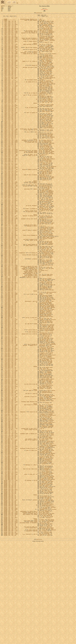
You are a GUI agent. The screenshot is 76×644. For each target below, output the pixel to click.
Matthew (44, 270)
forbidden (25, 610)
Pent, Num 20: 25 (10, 207)
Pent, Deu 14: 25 (10, 248)
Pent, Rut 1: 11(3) (10, 316)
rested (44, 387)
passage (48, 565)
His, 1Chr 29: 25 (10, 470)
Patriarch (23, 20)
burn (41, 117)
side (48, 173)
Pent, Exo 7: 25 (10, 98)
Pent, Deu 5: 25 (10, 238)
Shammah (42, 375)
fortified (50, 504)
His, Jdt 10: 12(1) (10, 516)
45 (51, 522)
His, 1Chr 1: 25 (10, 438)
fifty (47, 189)
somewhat (44, 327)
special (53, 464)
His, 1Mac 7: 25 (10, 535)
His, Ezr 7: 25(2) (10, 498)
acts (49, 433)
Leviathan (29, 572)
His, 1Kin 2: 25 (10, 381)
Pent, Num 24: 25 (10, 212)
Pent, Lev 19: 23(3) (10, 157)
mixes (25, 620)
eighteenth (45, 465)
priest (43, 141)
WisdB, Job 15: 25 (10, 580)
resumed (47, 223)
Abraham (27, 20)
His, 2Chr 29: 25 (10, 485)
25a (2, 11)
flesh (46, 597)
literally (48, 616)
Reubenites (51, 226)
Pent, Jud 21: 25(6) (10, 314)
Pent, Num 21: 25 (10, 208)
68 (37, 631)
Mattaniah (45, 507)
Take (41, 207)
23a (2, 7)
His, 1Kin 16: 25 (10, 403)
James (35, 266)
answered (45, 101)
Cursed (47, 29)
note (29, 43)
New (27, 34)
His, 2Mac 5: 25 (10, 555)
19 (40, 21)
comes (51, 634)
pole (47, 297)
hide (47, 630)
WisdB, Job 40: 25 (10, 604)
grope (46, 578)
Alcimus (46, 535)
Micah (41, 627)
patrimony (31, 323)
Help (17, 3)
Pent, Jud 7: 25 (10, 298)
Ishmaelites (22, 300)
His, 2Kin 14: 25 (10, 426)
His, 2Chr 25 (10, 480)
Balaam (44, 212)
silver (51, 138)
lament (42, 619)
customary (54, 61)
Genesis (32, 20)
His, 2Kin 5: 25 (10, 417)
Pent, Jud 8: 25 (10, 301)
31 (25, 35)
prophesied (45, 193)
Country (42, 544)
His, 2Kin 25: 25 (10, 437)
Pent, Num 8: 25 (10, 189)
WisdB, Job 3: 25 (10, 573)
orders (50, 81)
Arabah (47, 427)
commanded (45, 342)
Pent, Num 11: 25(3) (10, 193)
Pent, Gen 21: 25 (10, 45)
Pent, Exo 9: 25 (10, 102)
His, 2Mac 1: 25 (10, 548)
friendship (46, 536)
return (43, 219)
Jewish (51, 152)
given (27, 536)
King (45, 365)
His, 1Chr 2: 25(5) (10, 441)
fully (47, 567)
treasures (47, 469)
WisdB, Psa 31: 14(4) (10, 623)
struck (43, 102)
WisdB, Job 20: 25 (10, 584)
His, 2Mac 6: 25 (10, 556)
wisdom (43, 498)
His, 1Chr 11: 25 (10, 449)
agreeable (44, 576)
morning (46, 63)
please (50, 550)
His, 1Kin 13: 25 (10, 398)
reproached (52, 45)
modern (49, 414)
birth (51, 65)
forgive (44, 339)
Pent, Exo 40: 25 (10, 140)
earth (46, 608)
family (31, 182)
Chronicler (46, 452)
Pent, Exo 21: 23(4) (10, 115)
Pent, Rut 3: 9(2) (10, 321)
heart (51, 624)
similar (47, 90)
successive (45, 359)
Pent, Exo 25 (10, 120)
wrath (49, 637)
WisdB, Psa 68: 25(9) (10, 635)
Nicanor (42, 571)
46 (44, 623)
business (26, 322)
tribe (32, 218)
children (51, 236)
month (51, 437)
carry (47, 181)
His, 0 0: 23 (10, 328)
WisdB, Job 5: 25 (10, 574)
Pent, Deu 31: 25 (10, 262)
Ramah (48, 281)
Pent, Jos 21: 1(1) (10, 285)
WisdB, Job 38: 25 (10, 600)
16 (35, 35)
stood (49, 417)
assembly (49, 486)
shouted (48, 370)
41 (30, 243)
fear (47, 573)
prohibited (23, 534)
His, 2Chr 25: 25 (10, 483)
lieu (46, 61)
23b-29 (2, 7)
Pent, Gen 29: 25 (10, 63)
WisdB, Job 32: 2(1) (10, 595)
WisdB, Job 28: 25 (10, 590)
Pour (41, 637)
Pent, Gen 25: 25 (10, 51)
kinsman (25, 317)
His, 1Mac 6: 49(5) (10, 534)
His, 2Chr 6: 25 (10, 473)
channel (52, 600)
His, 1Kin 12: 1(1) (10, 394)
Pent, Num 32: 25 (10, 226)
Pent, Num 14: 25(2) (10, 197)
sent (43, 364)
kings (30, 302)
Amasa (50, 369)
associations (53, 409)
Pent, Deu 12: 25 (10, 245)
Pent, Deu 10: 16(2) (10, 243)
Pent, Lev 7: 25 (10, 144)
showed (43, 292)
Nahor (41, 33)
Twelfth (42, 421)
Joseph (41, 80)
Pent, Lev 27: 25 (10, 171)
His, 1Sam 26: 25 (10, 350)
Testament (31, 34)
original (29, 167)
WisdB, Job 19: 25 (10, 582)
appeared (45, 551)
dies (45, 586)
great (43, 454)
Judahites (43, 451)
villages (51, 506)
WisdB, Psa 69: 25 (10, 637)
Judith (31, 511)
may (43, 248)
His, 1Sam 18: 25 (10, 342)
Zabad (41, 445)
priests (24, 302)
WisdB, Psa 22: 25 (10, 615)
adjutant (54, 422)
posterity (25, 319)
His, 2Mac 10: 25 (10, 563)
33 (45, 267)
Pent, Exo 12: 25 (10, 104)
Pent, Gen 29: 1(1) (10, 60)
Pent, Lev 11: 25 (10, 146)
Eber (44, 30)
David (51, 350)
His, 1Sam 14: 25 (10, 338)
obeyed (45, 360)
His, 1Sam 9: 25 (10, 333)
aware (47, 356)
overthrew (45, 40)
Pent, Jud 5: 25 (10, 294)
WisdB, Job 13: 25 (10, 579)
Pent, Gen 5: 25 (10, 27)
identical (52, 386)
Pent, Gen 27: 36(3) (10, 59)
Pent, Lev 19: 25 (10, 159)
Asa (52, 402)
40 (41, 92)
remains (52, 545)
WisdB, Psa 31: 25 (10, 624)
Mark (49, 636)
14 (32, 95)
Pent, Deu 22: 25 (10, 251)
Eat (50, 109)
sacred (52, 129)
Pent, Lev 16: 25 (10, 154)
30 (40, 54)
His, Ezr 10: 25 (10, 500)
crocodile (44, 572)
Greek (32, 611)
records (43, 524)
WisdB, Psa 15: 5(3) (10, 610)
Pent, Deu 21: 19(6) (10, 249)
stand (47, 244)
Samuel (42, 334)
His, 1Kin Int (10, 377)
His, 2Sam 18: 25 (10, 370)
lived (44, 33)
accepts (51, 256)
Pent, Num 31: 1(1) (10, 223)
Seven (41, 98)
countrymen (51, 168)
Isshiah (42, 462)
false (25, 481)
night (47, 296)
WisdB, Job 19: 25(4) (10, 583)
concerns (44, 506)
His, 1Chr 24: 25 (10, 462)
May (41, 265)
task (49, 509)
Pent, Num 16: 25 (10, 201)
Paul (30, 36)
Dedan (52, 595)
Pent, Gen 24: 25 (10, 47)
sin (49, 339)
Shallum (49, 442)
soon (51, 101)
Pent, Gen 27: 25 (10, 57)
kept (24, 111)
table (46, 177)
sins (46, 332)
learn (52, 270)
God (41, 22)
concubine (53, 380)
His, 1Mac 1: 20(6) (10, 524)
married (53, 97)
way (50, 292)
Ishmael (48, 37)
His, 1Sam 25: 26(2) (10, 349)
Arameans (47, 479)
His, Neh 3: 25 (10, 501)
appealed (44, 107)
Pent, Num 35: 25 (10, 230)
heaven (48, 473)
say (49, 625)
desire (46, 566)
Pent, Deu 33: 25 (10, 265)
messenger (49, 69)
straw (51, 47)
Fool (41, 348)
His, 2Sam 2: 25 (10, 355)
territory (45, 277)
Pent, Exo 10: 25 (10, 103)
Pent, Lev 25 (10, 163)
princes (53, 298)
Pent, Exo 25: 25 (10, 122)
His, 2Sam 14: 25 (10, 366)
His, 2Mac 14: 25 (10, 569)
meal (47, 351)
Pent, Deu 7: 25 (10, 240)
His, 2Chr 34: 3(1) (10, 490)
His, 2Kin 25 (10, 435)
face (51, 186)
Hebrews (27, 266)
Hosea (28, 627)
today (48, 378)
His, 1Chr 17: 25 (10, 455)
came (10, 7)
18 (40, 20)
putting (45, 91)
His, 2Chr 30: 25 (10, 486)
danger (28, 623)
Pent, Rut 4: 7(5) (10, 327)
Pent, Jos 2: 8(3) (10, 266)
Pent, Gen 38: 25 (10, 79)
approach (46, 563)
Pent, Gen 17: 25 (10, 37)
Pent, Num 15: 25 (10, 198)
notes (32, 77)
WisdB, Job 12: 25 (10, 578)
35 (48, 95)
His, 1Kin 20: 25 (10, 405)
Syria (46, 392)
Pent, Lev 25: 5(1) (10, 165)
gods (51, 240)
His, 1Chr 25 (10, 463)
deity (24, 613)
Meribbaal (42, 371)
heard (50, 432)
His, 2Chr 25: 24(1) (10, 481)
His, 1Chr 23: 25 (10, 461)
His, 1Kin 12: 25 (10, 395)
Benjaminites (51, 312)
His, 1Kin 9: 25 (10, 389)
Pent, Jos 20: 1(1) (10, 283)
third (45, 71)
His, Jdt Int (10, 511)
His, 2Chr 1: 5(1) (10, 472)
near (27, 321)
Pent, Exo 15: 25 (10, 107)
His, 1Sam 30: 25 (10, 353)
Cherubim (50, 613)
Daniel (34, 524)
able (48, 112)
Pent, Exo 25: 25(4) (10, 123)
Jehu (43, 422)
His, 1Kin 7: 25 (10, 387)
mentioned (29, 50)
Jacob (31, 21)
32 (31, 35)
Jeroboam (42, 395)
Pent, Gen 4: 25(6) (10, 26)
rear (47, 191)
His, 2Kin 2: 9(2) (10, 410)
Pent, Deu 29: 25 (10, 261)
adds (47, 519)
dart (43, 584)
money (52, 559)
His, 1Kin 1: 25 (10, 378)
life (48, 517)
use (27, 126)
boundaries (52, 426)
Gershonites (46, 176)
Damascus (29, 267)
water (48, 294)
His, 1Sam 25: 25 (10, 347)
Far (41, 39)
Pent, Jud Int (10, 291)
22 (45, 95)
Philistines (28, 358)
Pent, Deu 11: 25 (10, 244)
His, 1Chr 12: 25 (10, 451)
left (47, 68)
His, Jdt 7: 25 (10, 514)
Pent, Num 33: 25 (10, 227)
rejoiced (47, 594)
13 (40, 30)
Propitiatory (23, 151)
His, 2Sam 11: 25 (10, 362)
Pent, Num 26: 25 (10, 217)
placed (51, 123)
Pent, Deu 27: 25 (10, 256)
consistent (50, 41)
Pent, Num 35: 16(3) (10, 229)
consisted (49, 188)
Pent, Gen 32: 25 (10, 68)
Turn (41, 616)
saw (42, 94)
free (33, 166)
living (51, 382)
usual (47, 343)
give (49, 301)
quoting (32, 629)
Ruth (42, 77)
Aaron (41, 97)
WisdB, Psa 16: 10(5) (10, 611)
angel (52, 210)
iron (52, 265)
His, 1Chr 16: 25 (10, 454)
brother (49, 462)
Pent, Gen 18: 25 (10, 39)
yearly (53, 391)
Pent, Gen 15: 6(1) (10, 36)
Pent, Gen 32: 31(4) (10, 70)
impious (50, 538)
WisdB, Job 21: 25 (10, 586)
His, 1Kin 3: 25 (10, 382)
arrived (49, 555)
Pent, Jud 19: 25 (10, 310)
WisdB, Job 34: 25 (10, 598)
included (50, 277)
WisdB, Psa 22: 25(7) (10, 616)
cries (52, 603)
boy (46, 330)
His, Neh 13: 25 (10, 509)
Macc (35, 522)
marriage (25, 77)
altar (49, 55)
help (47, 514)
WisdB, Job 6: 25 (10, 576)
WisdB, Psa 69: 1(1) (10, 636)
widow (52, 318)
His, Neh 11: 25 (10, 506)
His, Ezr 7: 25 (10, 496)
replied (45, 103)
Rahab (46, 269)
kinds (48, 22)
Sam (35, 61)
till (49, 415)
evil (48, 403)
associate (44, 467)
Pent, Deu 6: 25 (10, 239)
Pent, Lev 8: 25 (10, 145)
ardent (29, 620)
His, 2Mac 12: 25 (10, 567)
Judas (44, 527)
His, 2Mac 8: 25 (10, 559)
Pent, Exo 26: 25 (10, 124)
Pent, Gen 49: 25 (10, 89)
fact (28, 349)
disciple (25, 410)
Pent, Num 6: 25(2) (10, 187)
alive (26, 565)
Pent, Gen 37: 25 (10, 76)
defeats (50, 359)
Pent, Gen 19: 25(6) (10, 41)
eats (46, 144)
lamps (51, 140)
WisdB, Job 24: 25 (10, 588)
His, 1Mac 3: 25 (10, 527)
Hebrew (50, 26)
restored (44, 426)
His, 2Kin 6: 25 (10, 418)
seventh (45, 221)
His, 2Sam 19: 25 (10, 371)
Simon (41, 545)
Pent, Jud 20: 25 (10, 312)
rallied (53, 355)
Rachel (45, 65)
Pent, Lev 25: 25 (10, 168)
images (43, 240)
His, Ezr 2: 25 (10, 495)
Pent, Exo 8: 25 (10, 101)
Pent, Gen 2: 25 (10, 24)
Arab (48, 531)
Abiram (24, 200)
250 (2, 10)
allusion (46, 272)
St (27, 36)
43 (44, 21)
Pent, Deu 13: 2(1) (10, 247)
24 (1, 8)
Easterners (23, 60)
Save (41, 520)
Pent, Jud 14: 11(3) (10, 307)
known (50, 115)
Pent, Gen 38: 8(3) (10, 77)
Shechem (50, 303)
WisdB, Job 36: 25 (10, 599)
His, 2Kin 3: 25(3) (10, 414)
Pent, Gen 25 (10, 49)
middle (32, 621)
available (24, 165)
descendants (45, 74)
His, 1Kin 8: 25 (10, 388)
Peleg (44, 438)
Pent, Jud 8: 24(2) (10, 300)
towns (53, 208)
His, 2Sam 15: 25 (10, 367)
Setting (42, 227)
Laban (44, 66)
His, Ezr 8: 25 (10, 499)
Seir (30, 206)
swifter (48, 577)
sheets (53, 181)
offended (49, 443)
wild (53, 22)
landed (45, 166)
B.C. (29, 377)
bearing (48, 451)
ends (48, 127)
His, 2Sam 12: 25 (10, 364)
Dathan (45, 202)
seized (45, 208)
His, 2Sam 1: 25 (10, 354)
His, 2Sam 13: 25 (10, 365)
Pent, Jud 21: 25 (10, 313)
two (46, 30)
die (50, 238)
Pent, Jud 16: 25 (10, 308)
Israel (41, 208)
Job (35, 572)
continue (50, 337)
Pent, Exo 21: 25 (10, 117)
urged (43, 569)
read (29, 152)
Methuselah (45, 27)
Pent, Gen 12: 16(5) (10, 35)
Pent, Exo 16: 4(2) (10, 108)
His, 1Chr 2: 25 (10, 439)
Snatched (42, 264)
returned (44, 552)
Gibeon (44, 281)
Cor (42, 267)
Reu (47, 438)
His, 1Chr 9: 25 (10, 448)
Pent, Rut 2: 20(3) (10, 317)
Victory (26, 511)
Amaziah (42, 483)
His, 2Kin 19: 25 (10, 432)
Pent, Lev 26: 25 (10, 169)
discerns (49, 598)
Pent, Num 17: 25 (10, 204)
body (24, 290)
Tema (47, 595)
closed (52, 243)
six (51, 172)
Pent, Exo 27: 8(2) (10, 126)
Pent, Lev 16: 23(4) (10, 152)
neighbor (51, 118)
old (44, 237)
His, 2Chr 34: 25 (10, 491)
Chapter (35, 49)
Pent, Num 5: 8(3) (10, 182)
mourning (52, 525)
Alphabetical (3, 6)
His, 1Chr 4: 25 (10, 442)
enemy (46, 393)
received (50, 128)
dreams (27, 247)
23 (37, 115)
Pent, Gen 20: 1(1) (10, 43)
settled (50, 429)
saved (46, 87)
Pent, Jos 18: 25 (10, 281)
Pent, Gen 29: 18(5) (10, 61)
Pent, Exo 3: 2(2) (10, 95)
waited (44, 293)
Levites (48, 262)
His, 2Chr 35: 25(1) (10, 494)
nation (47, 537)
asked (43, 294)
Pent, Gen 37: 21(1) (10, 75)
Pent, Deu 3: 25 (10, 234)
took (48, 96)
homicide (50, 230)
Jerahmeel (49, 439)
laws (50, 167)
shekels (48, 459)
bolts (46, 265)
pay (50, 347)
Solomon (47, 381)
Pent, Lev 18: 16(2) (10, 155)
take (45, 118)
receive (44, 161)
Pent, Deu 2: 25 (10, 233)
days (44, 98)
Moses (41, 101)
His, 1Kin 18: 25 (10, 404)
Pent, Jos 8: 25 (10, 274)
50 (40, 166)
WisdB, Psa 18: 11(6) (10, 613)
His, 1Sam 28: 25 (10, 351)
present (47, 44)
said (42, 29)
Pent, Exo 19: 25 (10, 113)
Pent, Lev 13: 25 (10, 148)
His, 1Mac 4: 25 (10, 528)
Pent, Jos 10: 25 (10, 276)
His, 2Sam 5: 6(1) (10, 358)
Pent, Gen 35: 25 (10, 73)
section (44, 115)
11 (35, 20)
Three (41, 389)
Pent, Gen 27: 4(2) (10, 56)
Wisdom (41, 108)
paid (47, 458)
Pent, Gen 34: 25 (10, 71)
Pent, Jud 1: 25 (10, 292)
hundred (50, 33)
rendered (50, 34)
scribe (50, 372)
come (49, 584)
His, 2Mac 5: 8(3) (10, 553)
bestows (43, 410)
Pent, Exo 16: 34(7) (10, 111)
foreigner (52, 161)
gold (48, 139)
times (44, 389)
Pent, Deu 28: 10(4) (10, 259)
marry (49, 317)
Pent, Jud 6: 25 (10, 296)
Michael (45, 444)
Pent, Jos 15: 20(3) (10, 279)
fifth (49, 159)
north (45, 173)
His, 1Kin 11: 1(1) (10, 392)
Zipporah (44, 96)
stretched (50, 580)
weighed (45, 499)
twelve (49, 387)
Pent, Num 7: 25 (10, 188)
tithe (52, 248)
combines (42, 43)
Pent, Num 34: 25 (10, 228)
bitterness (51, 586)
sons (49, 30)
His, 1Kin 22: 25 (10, 408)
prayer (45, 632)
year (51, 159)
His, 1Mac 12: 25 (10, 542)
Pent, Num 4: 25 (10, 181)
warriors (49, 354)
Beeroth (52, 281)
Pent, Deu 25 (10, 254)
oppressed (53, 631)
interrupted (27, 223)
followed (47, 201)
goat (49, 222)
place (50, 343)
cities (52, 40)
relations (51, 25)
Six (41, 459)
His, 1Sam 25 (10, 345)
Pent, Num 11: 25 (10, 192)
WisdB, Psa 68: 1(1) (10, 631)
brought (46, 391)
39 (37, 132)
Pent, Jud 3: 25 (10, 293)
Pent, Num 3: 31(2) (10, 177)
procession (46, 634)
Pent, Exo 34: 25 (10, 133)
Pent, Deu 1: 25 (10, 232)
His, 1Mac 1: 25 (10, 525)
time (10, 10)
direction (49, 258)
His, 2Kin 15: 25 (10, 428)
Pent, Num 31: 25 (10, 224)
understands (23, 609)
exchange (46, 248)
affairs (30, 322)
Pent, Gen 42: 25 (10, 81)
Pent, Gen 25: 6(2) (10, 50)
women (45, 134)
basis (25, 611)
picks (50, 146)
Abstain (42, 245)
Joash (41, 424)
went (46, 113)
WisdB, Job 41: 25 (10, 608)
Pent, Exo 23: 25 (10, 119)
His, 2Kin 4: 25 (10, 415)
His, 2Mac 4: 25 (10, 552)
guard (50, 191)
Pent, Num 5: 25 (10, 184)
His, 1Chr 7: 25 (10, 445)
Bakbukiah (51, 507)
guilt (45, 143)
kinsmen (45, 448)
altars (47, 179)
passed (47, 98)
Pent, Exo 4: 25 (10, 96)
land (48, 156)
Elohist (52, 44)
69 (30, 636)
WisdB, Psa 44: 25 (10, 630)
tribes (25, 46)
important (46, 167)
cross (47, 234)
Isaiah (51, 249)
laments (30, 522)
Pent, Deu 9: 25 (10, 242)
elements (47, 43)
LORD (51, 107)
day (47, 71)
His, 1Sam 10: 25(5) (10, 335)
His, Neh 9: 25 (10, 504)
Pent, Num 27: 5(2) (10, 218)
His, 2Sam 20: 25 (10, 372)
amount (43, 138)
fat (51, 144)
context (47, 56)
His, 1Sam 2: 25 (10, 332)
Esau (31, 54)
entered (51, 521)
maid (52, 73)
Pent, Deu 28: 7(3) (10, 258)
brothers (52, 527)
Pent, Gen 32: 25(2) (10, 69)
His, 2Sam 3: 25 (10, 356)
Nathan (53, 364)
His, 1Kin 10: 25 (10, 391)
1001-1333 (41, 13)
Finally (42, 191)
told (51, 84)
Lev (35, 152)
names (25, 50)
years (50, 189)
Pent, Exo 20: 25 (10, 114)
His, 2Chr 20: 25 (10, 476)
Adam (42, 25)
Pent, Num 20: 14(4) (10, 206)
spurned (51, 615)
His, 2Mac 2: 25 (10, 550)
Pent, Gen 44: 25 (10, 84)
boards (45, 135)
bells (41, 139)
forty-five (42, 172)
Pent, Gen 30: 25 (10, 65)
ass (45, 210)
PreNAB (10, 20)
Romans (33, 36)
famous (48, 449)
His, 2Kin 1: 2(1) (10, 409)
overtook (48, 66)
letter (43, 562)
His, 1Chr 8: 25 (10, 447)
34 (29, 35)
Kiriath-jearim (47, 495)
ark (30, 111)
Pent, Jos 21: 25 (10, 286)
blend (43, 129)
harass (46, 579)
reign (29, 392)
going (46, 415)
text (48, 31)
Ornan (50, 458)
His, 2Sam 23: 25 (10, 375)
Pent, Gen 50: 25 (10, 91)
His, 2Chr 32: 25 (10, 487)
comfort (49, 592)
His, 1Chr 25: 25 (10, 465)
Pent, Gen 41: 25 (10, 80)
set (46, 82)
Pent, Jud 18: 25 (10, 309)
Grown (41, 237)
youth (46, 557)
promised (23, 510)
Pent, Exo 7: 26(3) (10, 100)
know (46, 574)
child (51, 325)
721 (26, 377)
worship (29, 481)
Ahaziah (43, 419)
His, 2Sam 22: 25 (10, 373)
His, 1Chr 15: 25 (10, 453)
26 (40, 26)
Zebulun (51, 228)
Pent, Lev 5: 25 (10, 143)
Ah (40, 234)
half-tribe (49, 286)
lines (48, 621)
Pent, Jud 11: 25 (10, 304)
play (51, 59)
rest (45, 200)
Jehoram (51, 419)
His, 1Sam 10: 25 (10, 334)
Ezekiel (34, 132)
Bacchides (42, 538)
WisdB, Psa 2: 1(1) (10, 609)
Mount (53, 412)
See (28, 384)
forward (51, 353)
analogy (51, 157)
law (28, 155)
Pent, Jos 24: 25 (10, 288)
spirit (43, 306)
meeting (46, 175)
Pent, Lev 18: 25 (10, 156)
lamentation (53, 494)
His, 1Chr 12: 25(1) (10, 452)
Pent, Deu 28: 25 (10, 260)
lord (48, 347)
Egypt (48, 85)
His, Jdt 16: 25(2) (10, 519)
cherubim (44, 386)
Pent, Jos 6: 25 (10, 269)
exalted (49, 470)
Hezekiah (42, 487)
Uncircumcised (43, 157)
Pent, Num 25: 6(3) (10, 215)
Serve (51, 57)
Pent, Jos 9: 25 (10, 275)
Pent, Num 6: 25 (10, 186)
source (23, 43)
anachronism (51, 35)
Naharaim (25, 255)
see (27, 43)
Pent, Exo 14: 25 (10, 106)
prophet (49, 364)
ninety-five (51, 503)
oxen (53, 387)
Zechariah (44, 247)
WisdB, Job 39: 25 (10, 603)
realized (48, 130)
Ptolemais (51, 568)
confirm (52, 361)
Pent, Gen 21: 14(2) (10, 44)
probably (47, 123)
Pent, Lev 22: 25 (10, 161)
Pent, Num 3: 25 (10, 175)
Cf (32, 108)
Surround (43, 122)
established (51, 392)
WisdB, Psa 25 (10, 618)
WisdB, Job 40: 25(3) (10, 605)
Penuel (49, 447)
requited (49, 373)
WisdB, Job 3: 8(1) (10, 572)
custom (26, 327)
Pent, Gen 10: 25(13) (11, 31)
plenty (46, 47)
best (27, 152)
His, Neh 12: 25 (10, 507)
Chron (25, 279)
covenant (51, 288)
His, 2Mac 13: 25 (10, 568)
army (47, 405)
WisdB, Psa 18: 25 (10, 614)
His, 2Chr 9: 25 (10, 474)
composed (50, 493)
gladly (46, 301)
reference (44, 494)
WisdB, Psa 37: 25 (10, 626)
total (53, 274)
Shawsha (42, 372)
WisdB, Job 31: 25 (10, 594)
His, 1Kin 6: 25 (10, 386)
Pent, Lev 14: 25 (10, 149)
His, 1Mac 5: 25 (10, 530)
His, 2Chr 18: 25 (10, 475)
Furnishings (30, 92)
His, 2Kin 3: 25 (10, 413)
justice (46, 239)
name (27, 54)
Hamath (47, 544)
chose (46, 538)
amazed (47, 64)
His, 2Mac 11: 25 (10, 566)
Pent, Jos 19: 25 (10, 282)
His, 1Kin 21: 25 (10, 407)
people (52, 476)
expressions (51, 620)
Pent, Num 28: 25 (10, 221)
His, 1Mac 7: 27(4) (10, 536)
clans (49, 217)
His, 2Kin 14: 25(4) (10, 427)
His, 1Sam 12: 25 (10, 337)
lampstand (47, 178)
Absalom (53, 365)
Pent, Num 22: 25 (10, 210)
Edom (46, 54)
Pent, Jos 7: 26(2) (10, 272)
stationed (44, 485)
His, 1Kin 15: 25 (10, 402)
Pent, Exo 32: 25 (10, 130)
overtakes (51, 573)
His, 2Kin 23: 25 (10, 434)
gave (48, 65)
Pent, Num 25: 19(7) (10, 216)
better (51, 304)
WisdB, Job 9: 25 (10, 577)
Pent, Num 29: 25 (10, 222)
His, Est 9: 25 (10, 521)
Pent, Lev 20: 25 (10, 160)
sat (46, 76)
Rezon (42, 392)
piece (52, 96)
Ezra (49, 496)
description (52, 90)
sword (50, 169)
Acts (35, 34)
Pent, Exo (10, 92)
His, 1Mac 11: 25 (10, 541)
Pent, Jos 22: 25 (10, 287)
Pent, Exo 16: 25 (10, 109)
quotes (52, 629)
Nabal (51, 348)
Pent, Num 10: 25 (10, 191)
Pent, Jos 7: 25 (10, 271)
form (29, 409)
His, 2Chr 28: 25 (10, 484)
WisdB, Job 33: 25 (10, 597)
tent (50, 175)
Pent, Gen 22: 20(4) (10, 46)
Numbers (42, 95)
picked (43, 112)
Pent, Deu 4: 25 (10, 236)
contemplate (47, 599)
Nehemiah (33, 279)
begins (53, 619)
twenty (41, 135)
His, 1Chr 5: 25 (10, 443)
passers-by (45, 398)
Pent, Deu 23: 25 (10, 253)
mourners (42, 592)
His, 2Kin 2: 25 (10, 412)
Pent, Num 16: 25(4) (10, 202)
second (45, 402)
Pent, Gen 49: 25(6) (10, 90)
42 (51, 627)
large (52, 405)
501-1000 (37, 13)
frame (52, 122)
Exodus (36, 92)
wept (48, 593)
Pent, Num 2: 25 (10, 173)
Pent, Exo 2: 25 (10, 94)
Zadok (53, 367)
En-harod (49, 375)
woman (45, 150)
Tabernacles (29, 632)
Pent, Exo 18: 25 (10, 112)
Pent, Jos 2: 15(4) (10, 267)
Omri (43, 403)
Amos (42, 259)
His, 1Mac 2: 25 (10, 526)
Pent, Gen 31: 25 (10, 66)
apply (47, 611)
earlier (47, 358)
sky (29, 108)
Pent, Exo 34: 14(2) (10, 132)
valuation (46, 171)
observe (52, 104)
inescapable (23, 623)
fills (51, 452)
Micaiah (53, 408)
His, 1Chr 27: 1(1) (10, 468)
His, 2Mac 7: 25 (10, 557)
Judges (24, 70)
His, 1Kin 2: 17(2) (10, 380)
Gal (41, 34)
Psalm (34, 108)
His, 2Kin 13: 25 (10, 424)
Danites (44, 309)
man (43, 24)
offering (49, 143)
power (50, 520)
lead (46, 604)
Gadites (44, 226)
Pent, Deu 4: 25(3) (10, 237)
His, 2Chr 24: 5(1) (10, 478)
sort (52, 162)
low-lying (51, 197)
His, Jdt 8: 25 (10, 515)
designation (46, 300)
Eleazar (49, 97)
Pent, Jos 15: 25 (10, 280)
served (51, 261)
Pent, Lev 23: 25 (10, 162)
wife (49, 24)
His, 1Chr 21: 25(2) (10, 459)
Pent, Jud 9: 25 (10, 303)
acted (46, 532)
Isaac (26, 21)
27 (37, 20)
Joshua (25, 61)
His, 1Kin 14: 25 (10, 399)
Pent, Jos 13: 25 (10, 277)
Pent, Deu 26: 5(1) (10, 255)
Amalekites (53, 196)
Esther (47, 521)
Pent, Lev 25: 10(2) (10, 166)
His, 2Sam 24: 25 (10, 376)
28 (41, 100)
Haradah (51, 227)
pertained (50, 467)
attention (54, 347)
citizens (44, 303)
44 (45, 243)
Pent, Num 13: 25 (10, 195)
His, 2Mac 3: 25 (10, 551)
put (47, 369)
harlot (52, 269)
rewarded (48, 614)
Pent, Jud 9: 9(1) (10, 302)
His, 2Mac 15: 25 (10, 571)
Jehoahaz (49, 424)
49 (47, 623)
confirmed (52, 567)
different (49, 327)
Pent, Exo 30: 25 (10, 129)
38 (42, 92)
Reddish (42, 53)
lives (52, 87)
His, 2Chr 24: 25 (10, 479)
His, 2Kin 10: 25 (10, 423)
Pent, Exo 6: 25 (10, 97)
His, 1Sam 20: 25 (10, 343)
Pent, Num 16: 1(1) (10, 200)
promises (23, 36)
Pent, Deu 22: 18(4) (10, 250)
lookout (44, 370)
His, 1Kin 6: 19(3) (10, 384)
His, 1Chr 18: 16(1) (10, 457)
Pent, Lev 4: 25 (10, 141)
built (44, 55)
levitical (51, 481)
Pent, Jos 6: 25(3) (10, 270)
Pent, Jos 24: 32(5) (10, 290)
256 (2, 10)
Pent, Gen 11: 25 (10, 33)
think (50, 490)
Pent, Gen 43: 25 (10, 82)
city (46, 484)
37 (37, 35)
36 (41, 21)
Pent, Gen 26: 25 (10, 55)
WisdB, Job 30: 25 (10, 593)
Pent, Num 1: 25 (10, 172)
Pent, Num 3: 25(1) (10, 176)
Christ (31, 609)
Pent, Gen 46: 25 (10, 86)
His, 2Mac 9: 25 (10, 561)
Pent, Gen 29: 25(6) (10, 64)
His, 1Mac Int (10, 522)
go (46, 253)
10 (49, 165)
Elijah (41, 404)
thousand (48, 172)
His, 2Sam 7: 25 (10, 361)
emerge (49, 51)
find (47, 408)
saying (24, 272)
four (50, 474)
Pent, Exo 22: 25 (10, 118)
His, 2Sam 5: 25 (10, 360)
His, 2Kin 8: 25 (10, 419)
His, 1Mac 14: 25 (10, 546)
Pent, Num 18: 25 (10, 205)
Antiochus (47, 547)
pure (46, 139)
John (34, 636)
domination (23, 490)
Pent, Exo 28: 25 (10, 127)
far (44, 50)
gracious (49, 548)
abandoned (52, 491)
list (45, 279)
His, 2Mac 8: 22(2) (10, 558)
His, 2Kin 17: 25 (10, 429)
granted (45, 26)
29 (40, 259)
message (53, 540)
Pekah (48, 428)
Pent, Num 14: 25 (10, 196)
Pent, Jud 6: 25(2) (10, 297)
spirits (47, 308)
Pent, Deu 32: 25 (10, 264)
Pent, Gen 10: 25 (10, 30)
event (30, 394)
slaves (25, 166)
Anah (51, 74)
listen (41, 473)
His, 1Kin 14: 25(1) (10, 401)
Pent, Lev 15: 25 (10, 150)
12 (40, 46)
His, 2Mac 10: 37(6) (10, 565)
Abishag (42, 380)
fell (44, 274)
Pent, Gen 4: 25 (10, 25)
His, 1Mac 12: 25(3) (10, 544)
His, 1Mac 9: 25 (10, 538)
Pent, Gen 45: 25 (10, 85)
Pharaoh (50, 80)
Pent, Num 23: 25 (10, 211)
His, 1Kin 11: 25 (10, 393)
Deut (36, 77)
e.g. (24, 636)
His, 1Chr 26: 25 (10, 467)
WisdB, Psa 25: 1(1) (10, 619)
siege (49, 418)
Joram (50, 421)
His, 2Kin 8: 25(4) (10, 421)
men (51, 112)
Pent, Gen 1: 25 (10, 22)
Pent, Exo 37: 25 (10, 137)
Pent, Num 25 (10, 213)
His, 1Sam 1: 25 (10, 330)
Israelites (48, 94)
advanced (52, 571)
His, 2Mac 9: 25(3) (10, 562)
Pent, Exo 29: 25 (10, 128)
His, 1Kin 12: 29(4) (10, 397)
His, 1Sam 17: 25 (10, 340)
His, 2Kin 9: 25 (10, 422)
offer (49, 133)
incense (49, 137)
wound (49, 117)
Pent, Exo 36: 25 (10, 135)
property (49, 166)
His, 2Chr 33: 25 (10, 489)
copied (47, 562)
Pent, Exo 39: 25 (10, 139)
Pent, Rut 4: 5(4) (10, 325)
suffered (51, 279)
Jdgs (50, 95)
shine (48, 187)
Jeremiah (34, 243)
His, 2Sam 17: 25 (10, 369)
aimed (45, 550)
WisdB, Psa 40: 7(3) (10, 627)
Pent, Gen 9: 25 (10, 29)
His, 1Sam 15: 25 (10, 339)
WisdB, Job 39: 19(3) (10, 601)
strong (43, 624)
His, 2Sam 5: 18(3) (10, 359)
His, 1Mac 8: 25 (10, 537)
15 (28, 61)
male (48, 325)
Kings (34, 70)
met (47, 530)
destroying (43, 413)
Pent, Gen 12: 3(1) (10, 34)
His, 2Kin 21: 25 (10, 433)
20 (45, 77)
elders (50, 453)
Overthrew (42, 41)
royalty (47, 335)
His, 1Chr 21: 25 (10, 458)
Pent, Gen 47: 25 (10, 87)
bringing (51, 79)
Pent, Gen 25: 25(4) (10, 53)
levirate (45, 218)
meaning (46, 583)
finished (49, 423)
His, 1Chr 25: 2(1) (10, 464)
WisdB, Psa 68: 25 (10, 634)
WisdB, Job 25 (10, 589)
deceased (23, 316)
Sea (41, 427)
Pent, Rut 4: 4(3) (10, 323)
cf (31, 44)
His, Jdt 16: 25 (10, 517)
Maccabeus (51, 563)
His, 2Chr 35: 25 (10, 493)
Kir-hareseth (43, 414)
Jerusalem (27, 472)
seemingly (44, 35)
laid (45, 600)
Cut (46, 382)
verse (30, 216)
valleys (44, 197)
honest (51, 576)
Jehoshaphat (43, 476)
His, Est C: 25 (10, 520)
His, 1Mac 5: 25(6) (10, 531)
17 (27, 35)
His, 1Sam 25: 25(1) (10, 348)
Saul (41, 342)
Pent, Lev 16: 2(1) (10, 151)
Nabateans (54, 530)
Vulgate (44, 519)
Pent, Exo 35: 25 (10, 134)
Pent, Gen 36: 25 (10, 74)
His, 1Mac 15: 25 (10, 547)
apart (51, 160)
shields (52, 451)
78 (37, 108)
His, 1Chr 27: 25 (10, 469)
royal (52, 552)
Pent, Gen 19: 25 (10, 40)
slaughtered (49, 149)
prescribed (30, 250)
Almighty (47, 587)
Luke (41, 409)
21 (28, 44)
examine (51, 148)
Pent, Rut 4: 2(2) (10, 322)
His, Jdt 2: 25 (10, 512)
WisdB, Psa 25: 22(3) (10, 621)
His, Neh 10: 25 (10, 505)
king (46, 367)
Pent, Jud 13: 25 (10, 306)
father (48, 84)
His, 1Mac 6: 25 (10, 532)
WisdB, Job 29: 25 (10, 592)
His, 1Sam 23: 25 (10, 344)
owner (33, 167)
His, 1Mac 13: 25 (10, 545)
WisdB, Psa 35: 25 (10, 625)
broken (53, 536)
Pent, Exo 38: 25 (10, 138)
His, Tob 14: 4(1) (10, 510)
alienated (32, 317)
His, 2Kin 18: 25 (10, 431)
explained (49, 70)
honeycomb (53, 338)
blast (47, 603)
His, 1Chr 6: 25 (10, 444)
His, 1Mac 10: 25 (10, 540)
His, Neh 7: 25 (10, 503)
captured (45, 298)
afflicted (51, 150)
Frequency (9, 6)
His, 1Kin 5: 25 (10, 383)
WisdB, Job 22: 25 (10, 587)
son (45, 37)
